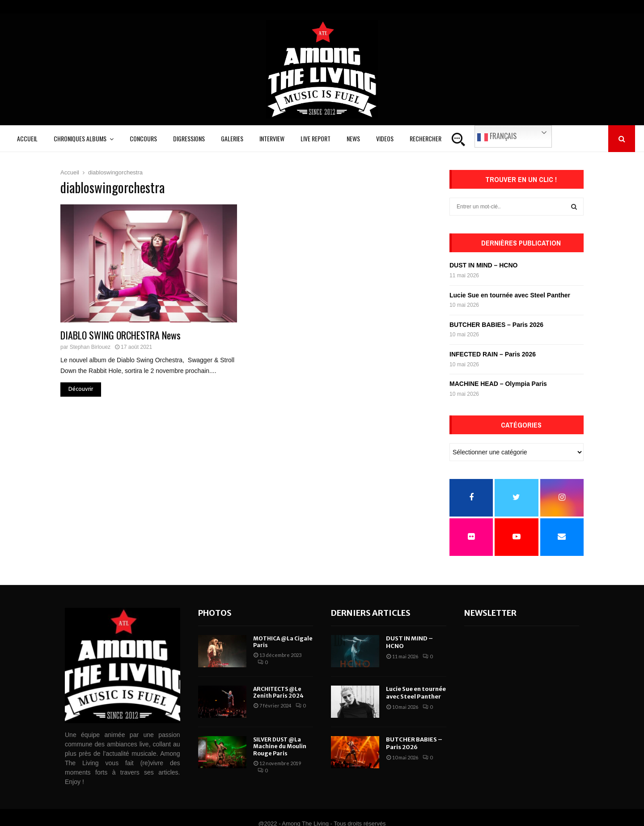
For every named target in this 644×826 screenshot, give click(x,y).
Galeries (232, 138)
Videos (385, 138)
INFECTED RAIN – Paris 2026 (493, 354)
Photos (215, 613)
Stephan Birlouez (90, 347)
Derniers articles (371, 613)
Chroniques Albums (80, 138)
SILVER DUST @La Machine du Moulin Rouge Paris (280, 746)
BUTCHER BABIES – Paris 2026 (496, 325)
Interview (272, 138)
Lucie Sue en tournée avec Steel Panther (510, 295)
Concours (143, 138)
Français (497, 136)
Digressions (189, 138)
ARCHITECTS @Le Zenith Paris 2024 (278, 693)
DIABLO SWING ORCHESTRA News (121, 335)
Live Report (316, 138)
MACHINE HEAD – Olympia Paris (498, 384)
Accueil (27, 138)
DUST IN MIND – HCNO (483, 265)
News (353, 138)
